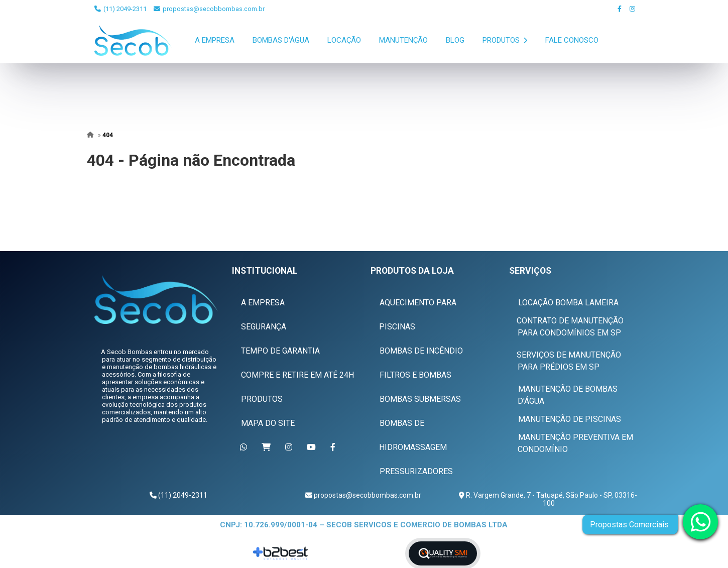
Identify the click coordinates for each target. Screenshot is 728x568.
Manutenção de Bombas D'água (568, 395)
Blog (455, 40)
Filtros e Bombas (415, 375)
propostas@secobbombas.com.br (209, 9)
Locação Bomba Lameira (568, 303)
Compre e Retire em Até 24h (297, 375)
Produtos (505, 40)
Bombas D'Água (281, 40)
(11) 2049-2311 (120, 9)
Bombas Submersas (420, 399)
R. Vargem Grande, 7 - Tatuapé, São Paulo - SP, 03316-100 (551, 499)
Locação (344, 40)
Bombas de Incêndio (421, 351)
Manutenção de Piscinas (570, 419)
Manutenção (403, 40)
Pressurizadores (416, 471)
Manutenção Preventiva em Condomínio (575, 443)
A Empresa (215, 40)
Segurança (264, 327)
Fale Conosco (572, 40)
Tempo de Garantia (280, 351)
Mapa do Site (268, 423)
